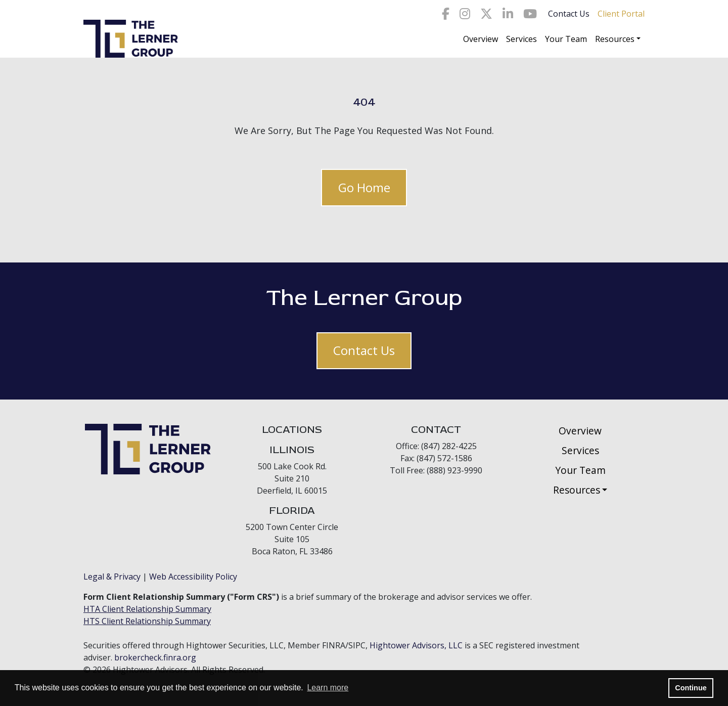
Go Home (364, 187)
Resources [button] (615, 39)
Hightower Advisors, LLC (416, 645)
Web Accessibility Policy (193, 577)
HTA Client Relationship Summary (147, 609)
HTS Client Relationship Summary (147, 621)
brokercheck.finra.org (155, 657)
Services (521, 39)
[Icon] (446, 14)
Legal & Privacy (112, 577)
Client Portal (621, 14)
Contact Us (569, 14)
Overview (481, 39)
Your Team (566, 39)
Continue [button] (691, 688)
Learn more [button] (328, 688)
